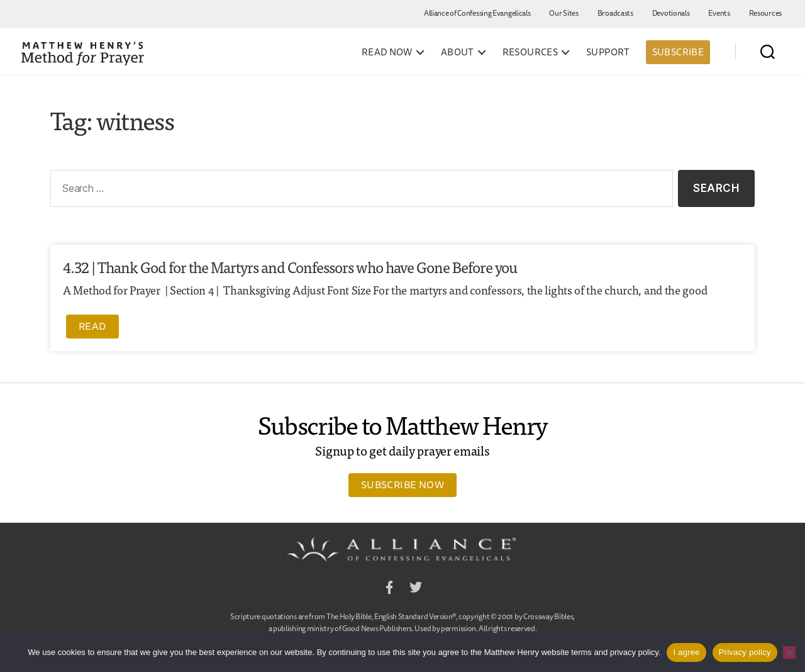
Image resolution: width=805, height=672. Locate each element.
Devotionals (671, 13)
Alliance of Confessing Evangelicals (477, 13)
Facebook (389, 589)
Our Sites (563, 13)
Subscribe (678, 52)
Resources (765, 13)
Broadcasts (615, 13)
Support (608, 52)
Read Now (387, 52)
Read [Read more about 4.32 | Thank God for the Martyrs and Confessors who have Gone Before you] (92, 326)
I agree (686, 652)
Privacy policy (745, 652)
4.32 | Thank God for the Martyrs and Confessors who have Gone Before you (290, 266)
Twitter (416, 589)
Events (719, 13)
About (458, 52)
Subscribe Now (402, 484)
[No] (789, 652)
